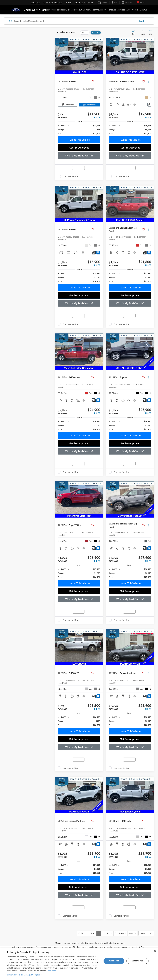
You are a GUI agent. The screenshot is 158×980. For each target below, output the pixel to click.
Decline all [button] (137, 961)
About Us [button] (143, 10)
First (82, 933)
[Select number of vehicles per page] (146, 933)
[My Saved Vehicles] (141, 3)
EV (69, 10)
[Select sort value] (134, 32)
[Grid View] (143, 32)
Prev (92, 933)
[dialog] (79, 964)
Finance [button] (135, 10)
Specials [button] (113, 10)
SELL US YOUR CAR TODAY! (81, 10)
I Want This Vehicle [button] (79, 140)
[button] (100, 56)
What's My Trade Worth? (79, 155)
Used (54, 10)
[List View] (150, 32)
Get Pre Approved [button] (100, 10)
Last (132, 933)
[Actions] (98, 82)
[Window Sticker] (90, 105)
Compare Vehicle (71, 176)
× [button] (155, 951)
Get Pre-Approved (79, 148)
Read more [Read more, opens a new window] (51, 971)
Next (123, 933)
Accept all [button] (114, 961)
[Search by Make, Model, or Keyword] (75, 21)
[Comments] (68, 105)
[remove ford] (85, 33)
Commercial (62, 10)
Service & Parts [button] (124, 10)
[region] (79, 130)
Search (141, 21)
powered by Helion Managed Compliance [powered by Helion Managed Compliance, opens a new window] (25, 975)
